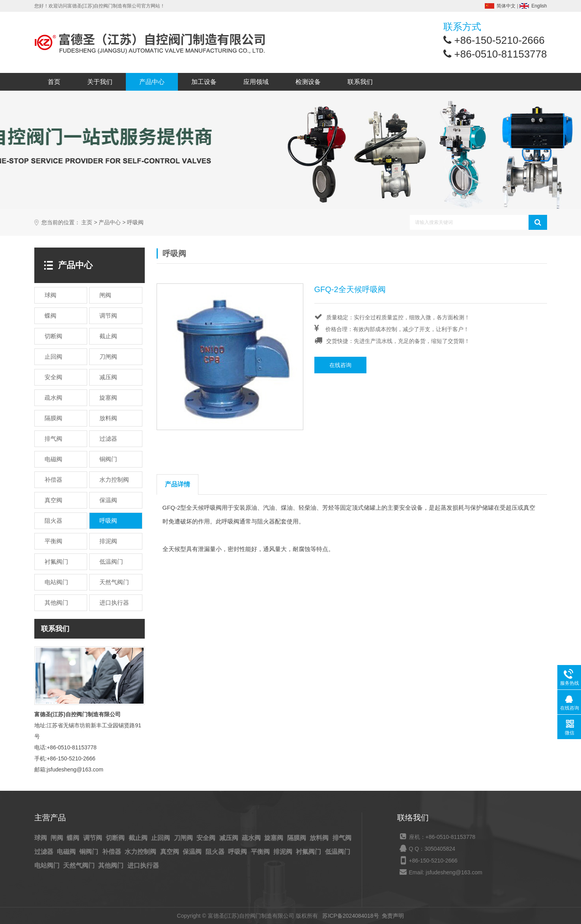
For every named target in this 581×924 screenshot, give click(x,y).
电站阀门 (48, 865)
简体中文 (506, 6)
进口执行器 (143, 865)
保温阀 (193, 852)
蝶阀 (74, 838)
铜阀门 (90, 852)
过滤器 (45, 852)
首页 (54, 82)
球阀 (41, 838)
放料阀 (320, 838)
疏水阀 (252, 838)
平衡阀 (261, 852)
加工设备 (204, 82)
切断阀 (116, 838)
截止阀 (139, 838)
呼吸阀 (135, 223)
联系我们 (360, 82)
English (539, 6)
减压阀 (230, 838)
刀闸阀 (184, 838)
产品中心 (152, 82)
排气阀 (342, 838)
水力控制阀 (141, 852)
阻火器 (216, 852)
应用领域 (256, 82)
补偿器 (112, 852)
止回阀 (161, 838)
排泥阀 (284, 852)
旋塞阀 (275, 838)
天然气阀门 (80, 865)
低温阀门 (338, 852)
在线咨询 (340, 365)
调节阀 (93, 838)
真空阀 (170, 852)
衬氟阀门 (309, 852)
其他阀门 (112, 865)
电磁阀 (67, 852)
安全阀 (207, 838)
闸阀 (58, 838)
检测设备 (308, 82)
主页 (87, 223)
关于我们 (100, 82)
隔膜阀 (297, 838)
